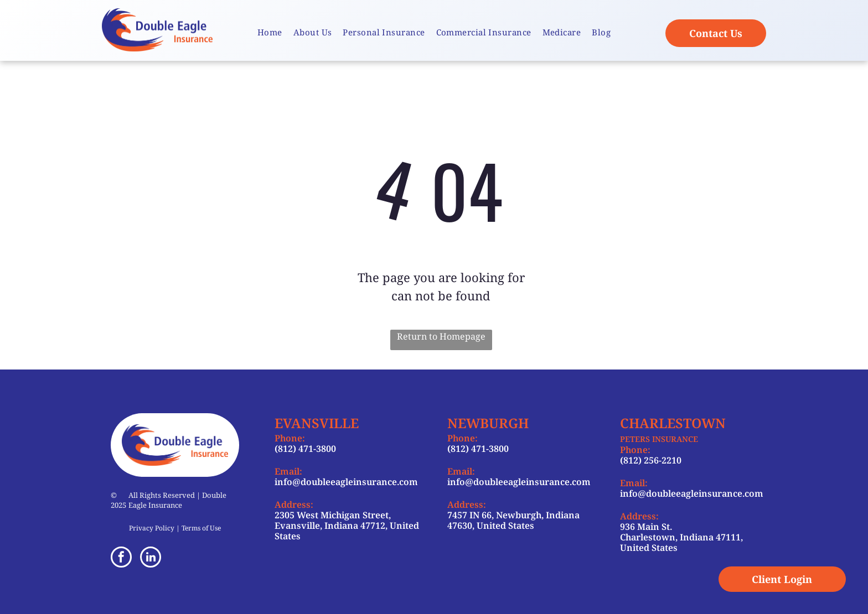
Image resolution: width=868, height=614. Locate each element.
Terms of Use (201, 528)
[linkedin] (151, 558)
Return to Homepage (441, 336)
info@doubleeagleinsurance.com (346, 482)
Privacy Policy (152, 528)
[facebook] (121, 558)
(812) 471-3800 (305, 449)
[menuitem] (270, 32)
